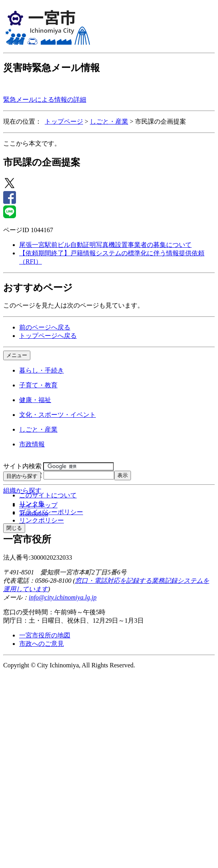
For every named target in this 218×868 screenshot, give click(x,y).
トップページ (64, 121)
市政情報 (32, 444)
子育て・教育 (38, 385)
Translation (34, 513)
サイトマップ (38, 505)
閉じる (14, 528)
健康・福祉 (35, 400)
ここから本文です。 (32, 143)
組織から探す (22, 490)
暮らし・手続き (42, 370)
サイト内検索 (22, 466)
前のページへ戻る (45, 327)
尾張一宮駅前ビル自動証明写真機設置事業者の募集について (105, 245)
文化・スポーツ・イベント (57, 415)
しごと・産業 (109, 121)
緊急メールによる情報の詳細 (45, 100)
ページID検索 (23, 475)
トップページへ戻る (48, 336)
